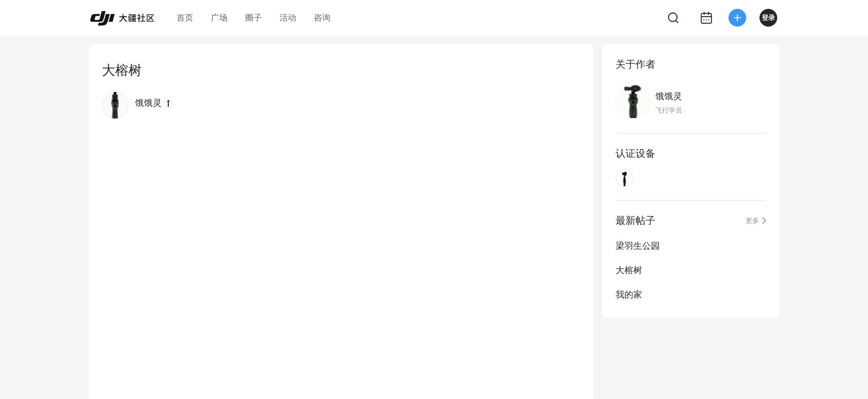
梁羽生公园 (638, 246)
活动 (288, 17)
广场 (219, 17)
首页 (185, 17)
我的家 (629, 295)
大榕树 (629, 270)
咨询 (322, 17)
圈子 (254, 17)
